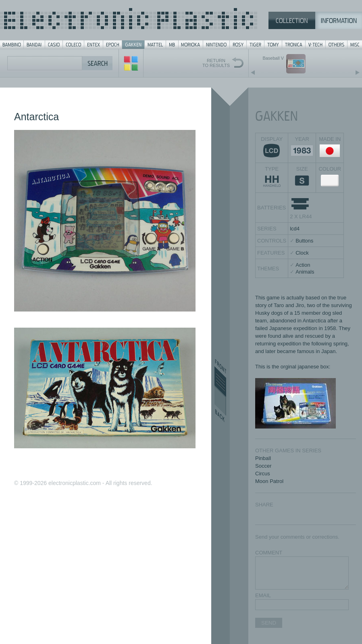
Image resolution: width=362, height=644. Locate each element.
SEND (269, 623)
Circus (263, 474)
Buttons (304, 241)
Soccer (263, 466)
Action (303, 265)
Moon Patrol (269, 481)
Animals (305, 272)
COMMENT (269, 553)
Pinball (263, 458)
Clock (302, 253)
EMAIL (263, 595)
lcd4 (295, 229)
